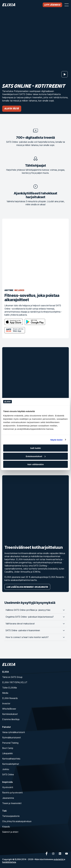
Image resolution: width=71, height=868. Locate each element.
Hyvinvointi (8, 787)
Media (5, 693)
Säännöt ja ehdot (10, 832)
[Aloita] (65, 74)
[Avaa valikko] (67, 5)
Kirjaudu (6, 827)
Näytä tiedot (57, 440)
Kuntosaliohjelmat (11, 764)
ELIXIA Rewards (10, 698)
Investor (6, 704)
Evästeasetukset (36, 456)
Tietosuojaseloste (11, 816)
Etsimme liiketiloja (11, 719)
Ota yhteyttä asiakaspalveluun (17, 821)
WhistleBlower (9, 709)
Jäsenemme (8, 798)
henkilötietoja (9, 862)
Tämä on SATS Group (12, 677)
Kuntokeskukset (10, 714)
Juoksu (6, 769)
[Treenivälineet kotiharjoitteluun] (35, 509)
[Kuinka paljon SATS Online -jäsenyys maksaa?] (35, 380)
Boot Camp (8, 748)
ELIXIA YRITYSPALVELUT (15, 682)
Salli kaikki (36, 448)
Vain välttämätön (35, 464)
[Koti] (9, 5)
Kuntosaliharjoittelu (11, 759)
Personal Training (10, 743)
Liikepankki (7, 753)
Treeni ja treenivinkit (12, 803)
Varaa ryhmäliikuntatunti (14, 732)
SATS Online (8, 775)
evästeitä (58, 859)
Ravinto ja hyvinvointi (12, 793)
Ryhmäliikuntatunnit (12, 738)
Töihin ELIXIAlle (10, 688)
